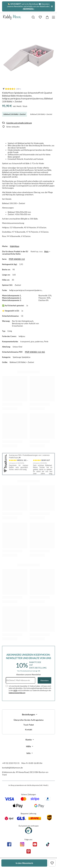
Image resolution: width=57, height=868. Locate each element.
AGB (15, 690)
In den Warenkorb (24, 863)
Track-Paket (29, 725)
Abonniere (44, 680)
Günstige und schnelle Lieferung (19, 123)
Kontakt (29, 730)
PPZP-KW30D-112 (17, 259)
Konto (29, 740)
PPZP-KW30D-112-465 (35, 352)
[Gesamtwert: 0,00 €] (47, 17)
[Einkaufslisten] (40, 17)
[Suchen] (33, 17)
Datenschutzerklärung (17, 693)
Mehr (46, 251)
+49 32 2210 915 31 (11, 763)
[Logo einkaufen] (12, 17)
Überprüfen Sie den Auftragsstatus (29, 720)
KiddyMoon (15, 246)
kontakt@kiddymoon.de (12, 768)
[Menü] (54, 17)
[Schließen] (52, 6)
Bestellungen (28, 714)
